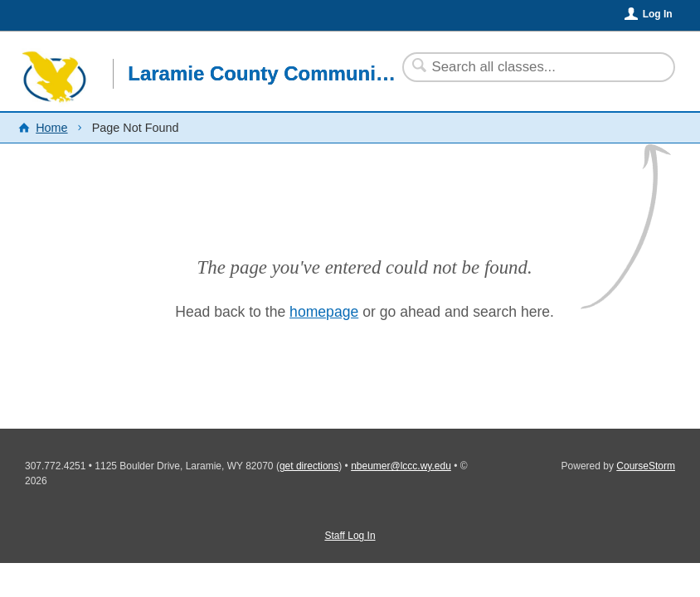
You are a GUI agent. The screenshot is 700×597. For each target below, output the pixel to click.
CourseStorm (646, 466)
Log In (658, 14)
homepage (324, 312)
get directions (309, 466)
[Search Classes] (529, 67)
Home (51, 128)
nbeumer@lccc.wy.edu (401, 466)
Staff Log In (350, 536)
